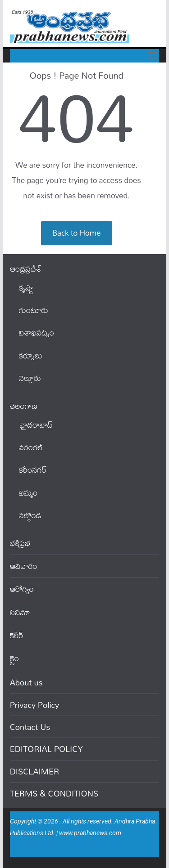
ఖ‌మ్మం (28, 493)
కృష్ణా (26, 288)
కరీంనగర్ (33, 470)
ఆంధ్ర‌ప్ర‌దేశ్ (26, 269)
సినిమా (20, 612)
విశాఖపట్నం (37, 333)
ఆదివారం (24, 566)
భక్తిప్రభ (20, 543)
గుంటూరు (34, 310)
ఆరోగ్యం (22, 589)
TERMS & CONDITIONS (54, 793)
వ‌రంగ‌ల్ (31, 447)
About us (26, 682)
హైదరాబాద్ (36, 425)
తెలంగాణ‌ (24, 406)
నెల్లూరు (30, 378)
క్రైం (14, 658)
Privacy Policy (35, 705)
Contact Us (30, 727)
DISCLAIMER (35, 771)
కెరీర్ (17, 635)
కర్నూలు (31, 356)
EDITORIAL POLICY (46, 749)
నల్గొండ (30, 515)
